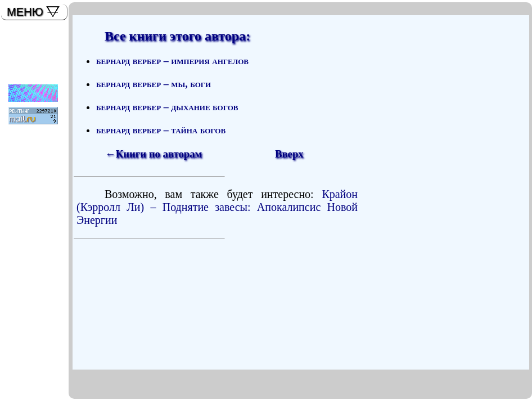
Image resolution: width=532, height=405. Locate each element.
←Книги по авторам (154, 154)
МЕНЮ (25, 12)
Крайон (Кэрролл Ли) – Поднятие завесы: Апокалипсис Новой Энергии (217, 207)
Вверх (289, 154)
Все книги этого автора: (177, 36)
